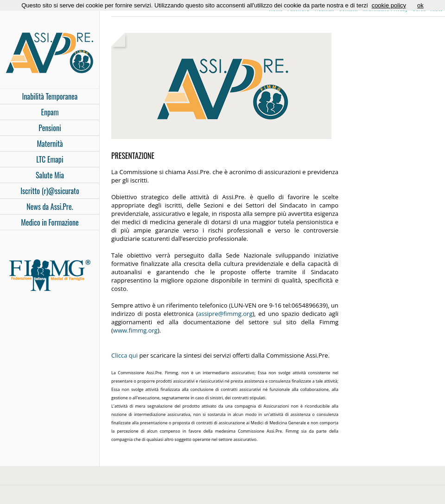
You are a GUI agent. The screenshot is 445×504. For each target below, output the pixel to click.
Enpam (50, 112)
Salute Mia (50, 175)
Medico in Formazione (50, 222)
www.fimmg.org (135, 330)
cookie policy (389, 5)
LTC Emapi (50, 159)
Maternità (50, 144)
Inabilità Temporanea (50, 96)
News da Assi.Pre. (50, 207)
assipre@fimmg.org (225, 314)
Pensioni (50, 128)
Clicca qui (124, 355)
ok (420, 5)
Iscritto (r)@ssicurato (50, 191)
